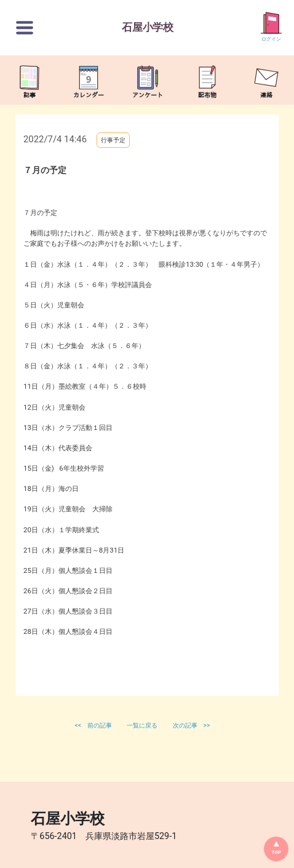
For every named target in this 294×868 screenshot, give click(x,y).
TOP (276, 852)
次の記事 (185, 725)
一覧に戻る (143, 725)
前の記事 (100, 725)
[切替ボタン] (25, 28)
